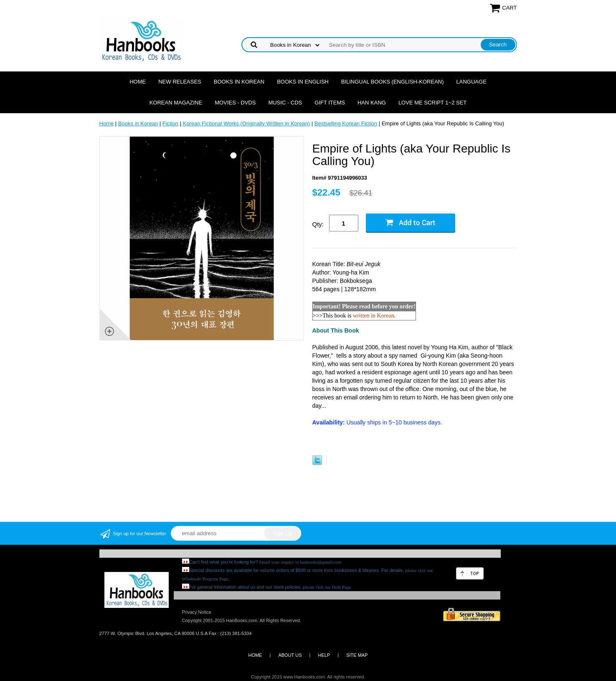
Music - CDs (285, 103)
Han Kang (372, 103)
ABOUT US (290, 655)
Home (138, 82)
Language (472, 82)
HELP (324, 655)
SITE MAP (357, 655)
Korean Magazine (176, 103)
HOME (255, 655)
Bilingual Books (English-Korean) (393, 82)
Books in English (303, 82)
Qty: (318, 224)
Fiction (170, 123)
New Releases (180, 82)
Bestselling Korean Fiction (346, 123)
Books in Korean (239, 82)
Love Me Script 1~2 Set (432, 103)
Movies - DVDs (235, 103)
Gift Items (330, 103)
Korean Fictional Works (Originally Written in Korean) (246, 123)
